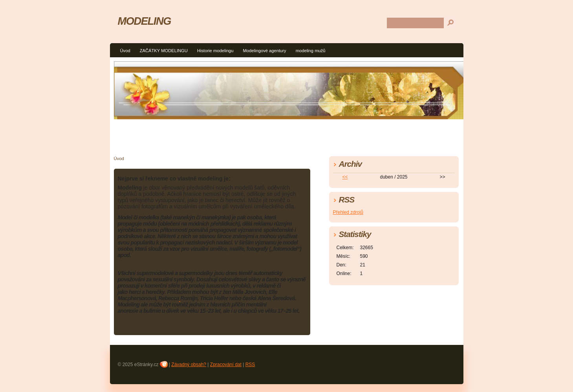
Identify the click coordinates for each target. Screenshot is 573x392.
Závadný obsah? (189, 365)
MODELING (145, 21)
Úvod (125, 51)
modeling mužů (311, 51)
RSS (250, 365)
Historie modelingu (215, 51)
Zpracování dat (226, 365)
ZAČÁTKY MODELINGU (164, 51)
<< (345, 177)
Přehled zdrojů (348, 212)
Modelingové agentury (265, 51)
